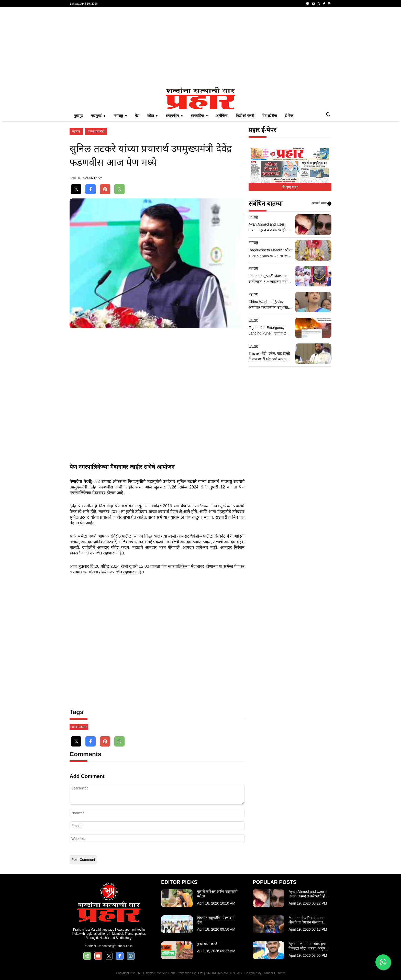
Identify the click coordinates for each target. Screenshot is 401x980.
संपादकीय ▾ (174, 116)
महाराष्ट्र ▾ (120, 116)
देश (137, 116)
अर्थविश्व (222, 116)
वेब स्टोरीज (270, 116)
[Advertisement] (201, 47)
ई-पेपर (289, 116)
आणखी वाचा (321, 204)
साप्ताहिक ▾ (199, 116)
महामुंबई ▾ (98, 116)
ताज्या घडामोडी (96, 131)
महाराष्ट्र (76, 131)
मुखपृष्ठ (78, 116)
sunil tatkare (79, 727)
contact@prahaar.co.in (117, 946)
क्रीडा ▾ (153, 116)
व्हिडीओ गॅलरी (245, 116)
